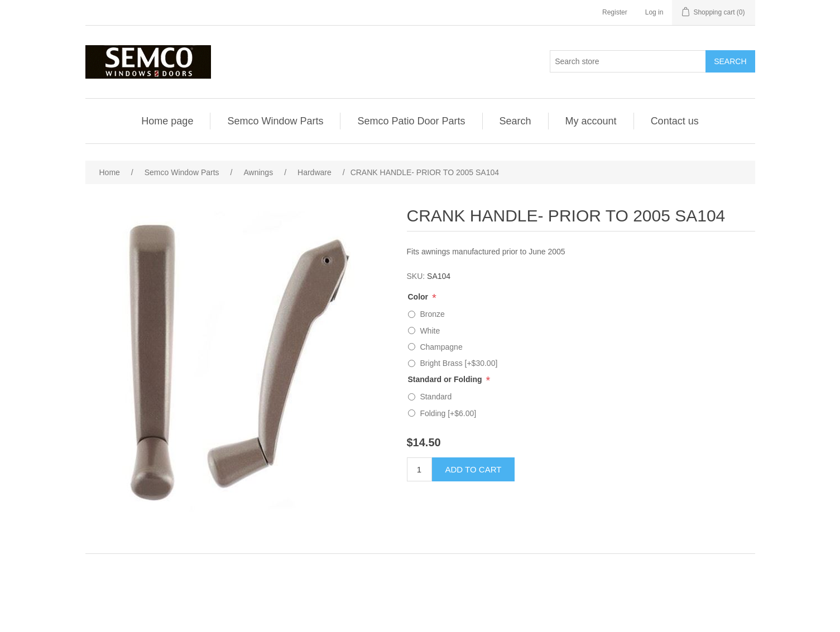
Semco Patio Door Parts (411, 121)
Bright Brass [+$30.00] (459, 363)
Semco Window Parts (275, 121)
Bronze (432, 314)
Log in (654, 12)
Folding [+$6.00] (448, 413)
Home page (167, 121)
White (430, 331)
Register (615, 12)
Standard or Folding (446, 379)
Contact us (675, 121)
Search (515, 121)
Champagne (441, 347)
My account (591, 121)
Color (419, 297)
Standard (436, 397)
